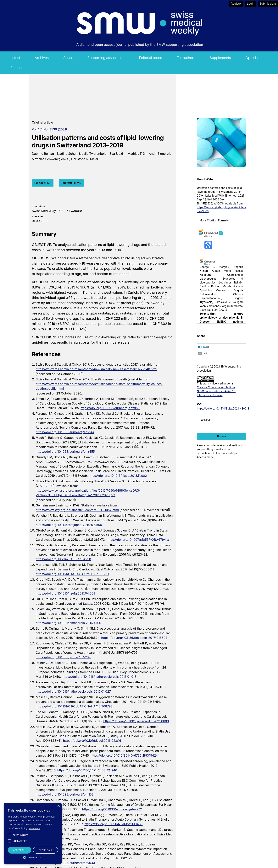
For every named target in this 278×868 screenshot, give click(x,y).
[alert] (33, 833)
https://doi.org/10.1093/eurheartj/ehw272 (112, 809)
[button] (222, 347)
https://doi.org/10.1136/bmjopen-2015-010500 (69, 525)
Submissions (268, 4)
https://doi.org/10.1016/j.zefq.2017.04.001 (65, 593)
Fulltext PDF (43, 183)
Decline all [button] (46, 850)
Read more (34, 828)
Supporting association (106, 58)
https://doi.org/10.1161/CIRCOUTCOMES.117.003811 (72, 574)
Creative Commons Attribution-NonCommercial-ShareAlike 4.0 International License (216, 391)
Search (16, 68)
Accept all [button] (19, 850)
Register (236, 4)
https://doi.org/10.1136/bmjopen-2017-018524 (134, 638)
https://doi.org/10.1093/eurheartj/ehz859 (110, 408)
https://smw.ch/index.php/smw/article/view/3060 (221, 209)
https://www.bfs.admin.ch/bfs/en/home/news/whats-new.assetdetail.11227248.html (96, 369)
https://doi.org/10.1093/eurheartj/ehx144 (65, 432)
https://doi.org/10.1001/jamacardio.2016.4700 (68, 623)
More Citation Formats (214, 220)
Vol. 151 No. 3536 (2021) (49, 129)
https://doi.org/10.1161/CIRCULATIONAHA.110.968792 (74, 706)
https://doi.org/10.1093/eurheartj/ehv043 (65, 863)
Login (251, 4)
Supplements (220, 58)
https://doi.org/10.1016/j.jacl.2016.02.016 (92, 741)
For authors (186, 58)
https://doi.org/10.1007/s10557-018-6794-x (138, 540)
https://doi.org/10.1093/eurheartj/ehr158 (65, 794)
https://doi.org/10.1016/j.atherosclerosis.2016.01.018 (99, 677)
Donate (222, 436)
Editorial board (151, 58)
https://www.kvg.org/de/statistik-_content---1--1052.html (77, 510)
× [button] (58, 806)
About (68, 58)
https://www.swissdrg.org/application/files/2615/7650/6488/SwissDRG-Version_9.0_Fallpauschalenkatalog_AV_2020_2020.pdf (88, 493)
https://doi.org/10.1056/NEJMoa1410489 (114, 824)
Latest (15, 58)
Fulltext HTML (71, 183)
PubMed (205, 420)
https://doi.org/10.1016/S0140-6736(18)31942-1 (125, 755)
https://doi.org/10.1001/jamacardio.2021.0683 (136, 721)
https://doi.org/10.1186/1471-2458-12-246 (87, 770)
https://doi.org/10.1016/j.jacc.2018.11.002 (118, 476)
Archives (42, 58)
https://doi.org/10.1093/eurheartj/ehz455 (65, 452)
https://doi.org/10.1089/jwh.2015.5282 (63, 657)
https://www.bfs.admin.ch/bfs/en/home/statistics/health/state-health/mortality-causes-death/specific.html (99, 386)
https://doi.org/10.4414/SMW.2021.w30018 (223, 409)
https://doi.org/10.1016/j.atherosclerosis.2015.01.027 (73, 691)
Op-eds (251, 58)
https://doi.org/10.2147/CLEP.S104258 (63, 559)
